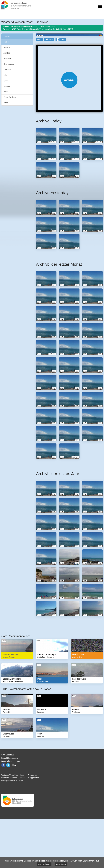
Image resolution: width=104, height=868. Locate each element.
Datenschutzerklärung (11, 809)
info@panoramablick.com (12, 828)
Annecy (7, 47)
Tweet (51, 87)
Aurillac (7, 53)
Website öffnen (69, 127)
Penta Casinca (10, 97)
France (6, 42)
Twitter (8, 813)
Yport (6, 103)
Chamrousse (9, 64)
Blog (14, 813)
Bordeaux (8, 58)
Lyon (6, 81)
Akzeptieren (61, 864)
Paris (6, 92)
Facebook (3, 813)
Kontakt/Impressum (10, 805)
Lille (5, 75)
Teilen (62, 87)
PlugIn (40, 87)
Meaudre (7, 86)
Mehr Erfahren (44, 864)
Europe (7, 36)
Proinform (10, 802)
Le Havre (7, 70)
